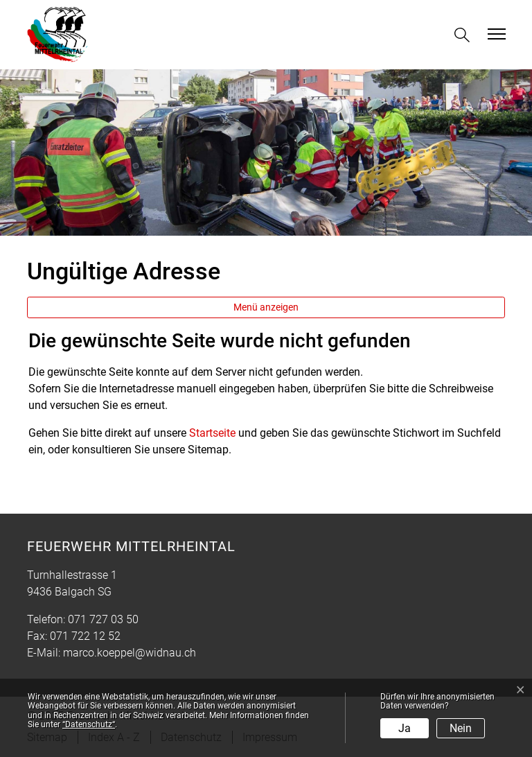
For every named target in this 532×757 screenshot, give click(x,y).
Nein (461, 728)
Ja (405, 728)
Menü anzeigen (266, 307)
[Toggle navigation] (495, 34)
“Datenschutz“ (89, 724)
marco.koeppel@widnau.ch (130, 653)
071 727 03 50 (103, 619)
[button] (465, 35)
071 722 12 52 (85, 636)
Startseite (212, 433)
